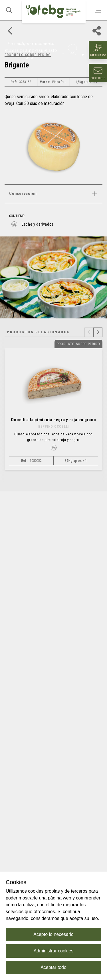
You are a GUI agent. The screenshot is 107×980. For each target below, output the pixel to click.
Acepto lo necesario (53, 934)
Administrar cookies (54, 951)
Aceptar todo (53, 967)
